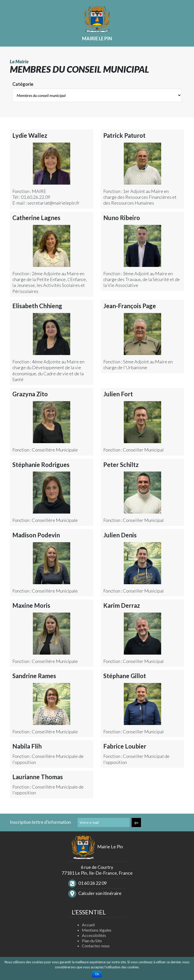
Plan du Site (92, 941)
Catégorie (23, 84)
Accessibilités (94, 935)
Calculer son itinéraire (95, 893)
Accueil (88, 925)
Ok (97, 974)
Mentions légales (97, 930)
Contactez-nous (96, 946)
